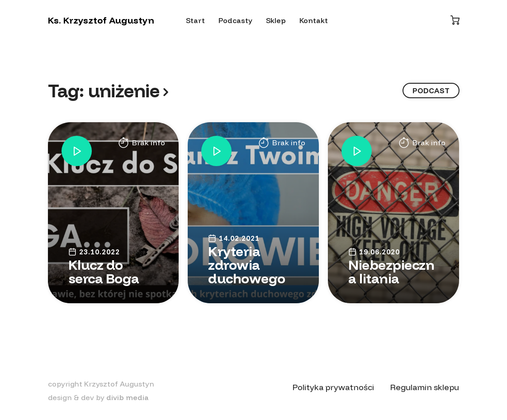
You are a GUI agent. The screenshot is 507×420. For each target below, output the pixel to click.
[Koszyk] (455, 20)
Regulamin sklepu (425, 387)
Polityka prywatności (333, 387)
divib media (128, 397)
